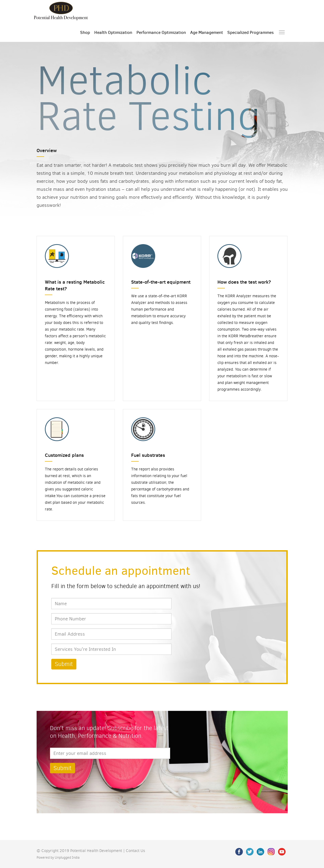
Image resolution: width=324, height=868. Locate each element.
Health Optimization (113, 32)
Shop (85, 32)
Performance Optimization (161, 32)
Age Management (207, 32)
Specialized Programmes (251, 32)
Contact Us (135, 851)
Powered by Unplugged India (58, 857)
